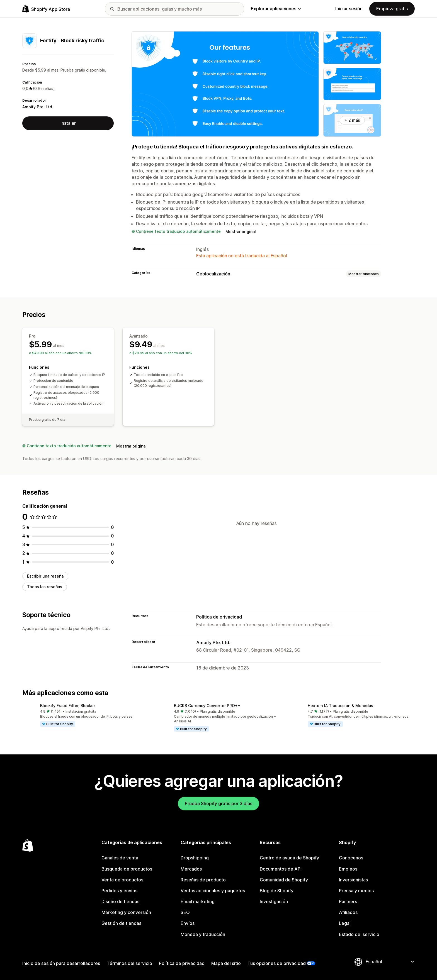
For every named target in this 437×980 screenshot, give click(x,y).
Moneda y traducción (203, 934)
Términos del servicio (129, 963)
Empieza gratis (392, 9)
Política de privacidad (219, 617)
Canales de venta (120, 858)
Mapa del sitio (226, 963)
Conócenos (351, 858)
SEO (185, 912)
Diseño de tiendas (120, 901)
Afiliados (348, 912)
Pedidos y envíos (119, 891)
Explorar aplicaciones (276, 9)
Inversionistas (353, 880)
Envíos (188, 923)
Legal (345, 923)
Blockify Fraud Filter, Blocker (68, 706)
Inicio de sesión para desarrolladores (61, 963)
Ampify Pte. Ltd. (38, 107)
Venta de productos (122, 880)
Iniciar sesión (349, 9)
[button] (85, 715)
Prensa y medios (356, 891)
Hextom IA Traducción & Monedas (340, 706)
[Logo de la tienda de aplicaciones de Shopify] (46, 9)
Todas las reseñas (45, 587)
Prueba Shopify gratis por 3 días (219, 803)
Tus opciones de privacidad (277, 963)
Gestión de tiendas (121, 923)
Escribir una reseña (45, 576)
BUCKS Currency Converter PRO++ (207, 706)
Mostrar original (241, 232)
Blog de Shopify (277, 891)
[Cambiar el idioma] (390, 962)
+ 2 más (352, 120)
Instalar (68, 123)
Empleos (348, 869)
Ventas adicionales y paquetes (213, 891)
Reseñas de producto (203, 880)
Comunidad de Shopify (284, 880)
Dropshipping (195, 858)
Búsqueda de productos (127, 869)
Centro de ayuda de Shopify (289, 858)
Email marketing (198, 901)
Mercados (191, 869)
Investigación (274, 901)
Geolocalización (213, 274)
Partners (348, 901)
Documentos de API (281, 869)
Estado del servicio (359, 934)
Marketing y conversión (126, 912)
